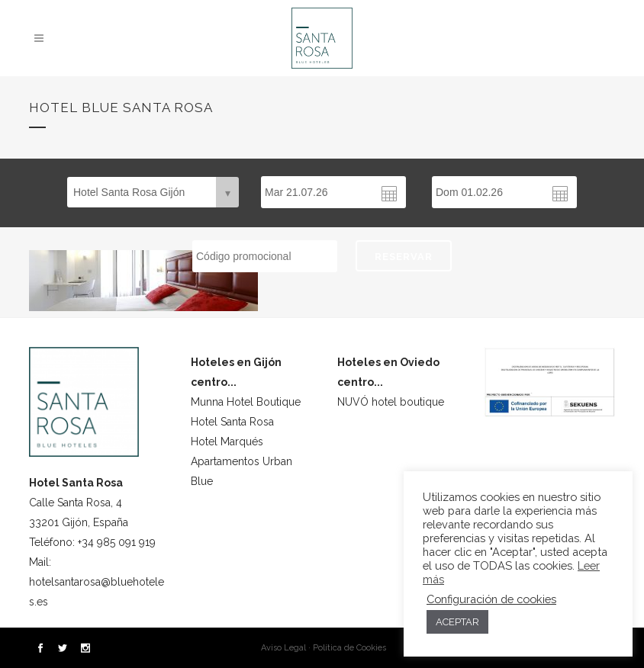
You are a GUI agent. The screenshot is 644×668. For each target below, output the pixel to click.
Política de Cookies (349, 648)
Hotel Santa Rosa (232, 422)
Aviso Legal (283, 648)
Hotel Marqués (227, 442)
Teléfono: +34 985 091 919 (92, 542)
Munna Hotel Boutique (246, 402)
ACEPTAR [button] (457, 622)
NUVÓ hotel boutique (391, 402)
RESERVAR (404, 257)
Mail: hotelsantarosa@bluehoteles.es (97, 582)
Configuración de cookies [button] (491, 599)
